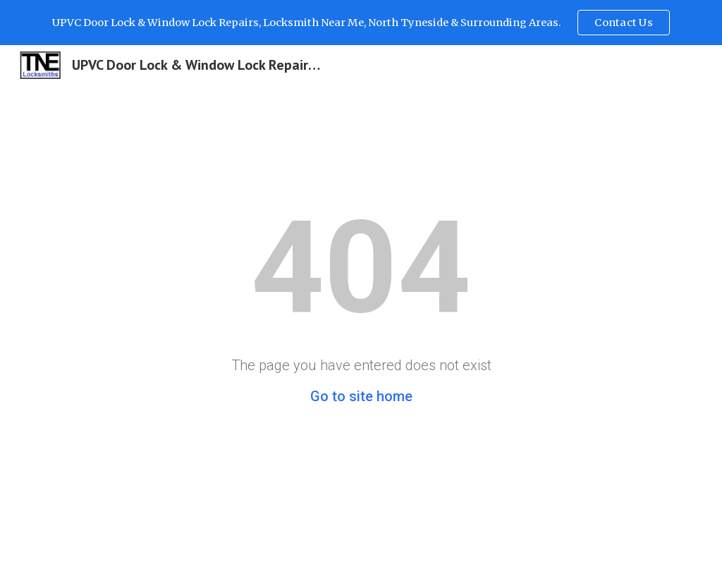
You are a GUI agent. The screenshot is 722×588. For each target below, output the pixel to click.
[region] (361, 23)
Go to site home (361, 396)
